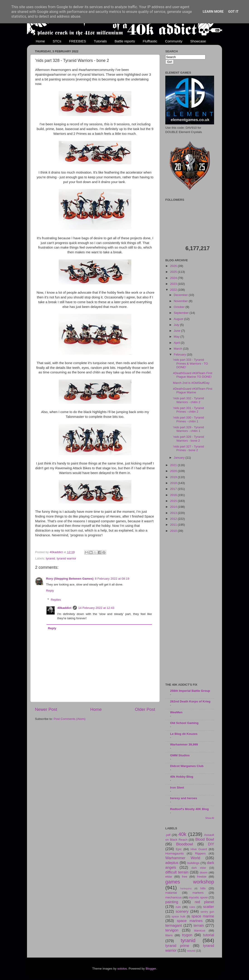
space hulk (179, 917)
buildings (193, 863)
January (180, 458)
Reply (50, 591)
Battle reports (125, 41)
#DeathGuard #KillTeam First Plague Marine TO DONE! (193, 375)
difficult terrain (177, 872)
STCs (57, 41)
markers (198, 893)
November (181, 301)
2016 (174, 495)
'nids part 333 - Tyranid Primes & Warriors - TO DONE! (190, 363)
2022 (174, 290)
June (177, 331)
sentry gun (207, 912)
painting (172, 902)
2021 (174, 465)
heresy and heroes (184, 798)
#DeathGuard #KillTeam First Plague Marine (193, 391)
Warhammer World (183, 858)
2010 (174, 531)
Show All (210, 818)
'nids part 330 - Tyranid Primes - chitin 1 (189, 419)
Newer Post (46, 709)
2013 (174, 513)
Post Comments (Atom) (70, 719)
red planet (204, 902)
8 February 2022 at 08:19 (112, 579)
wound (191, 951)
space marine (203, 916)
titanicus (200, 930)
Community (174, 41)
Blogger (151, 969)
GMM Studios (180, 755)
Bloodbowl (184, 844)
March (178, 349)
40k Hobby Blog (182, 777)
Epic (179, 849)
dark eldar (199, 868)
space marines (190, 921)
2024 (174, 278)
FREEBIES (78, 41)
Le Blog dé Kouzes (184, 734)
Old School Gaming (184, 723)
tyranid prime (177, 946)
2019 (174, 477)
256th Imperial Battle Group (190, 691)
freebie (202, 877)
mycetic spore (198, 897)
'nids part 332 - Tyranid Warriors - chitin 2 (189, 400)
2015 (174, 501)
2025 (174, 272)
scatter (209, 907)
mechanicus (173, 897)
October (180, 307)
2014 (174, 507)
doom (204, 872)
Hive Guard (199, 849)
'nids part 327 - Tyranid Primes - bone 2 (189, 448)
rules (192, 907)
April (177, 343)
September (182, 313)
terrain (199, 925)
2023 (174, 284)
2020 (174, 471)
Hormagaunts (175, 853)
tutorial (209, 935)
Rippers (200, 853)
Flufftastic (150, 41)
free (184, 877)
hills (203, 888)
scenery (182, 911)
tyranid (50, 558)
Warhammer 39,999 (184, 744)
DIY (211, 844)
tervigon (172, 930)
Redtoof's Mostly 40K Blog (189, 809)
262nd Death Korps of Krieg (190, 701)
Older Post (145, 709)
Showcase (198, 41)
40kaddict (64, 608)
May (177, 337)
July (177, 325)
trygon (187, 935)
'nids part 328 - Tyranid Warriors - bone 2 (189, 439)
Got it (233, 12)
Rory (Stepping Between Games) (70, 579)
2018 (174, 483)
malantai (171, 893)
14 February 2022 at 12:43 (96, 608)
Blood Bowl (205, 839)
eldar (169, 877)
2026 (174, 266)
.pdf (168, 835)
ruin (178, 907)
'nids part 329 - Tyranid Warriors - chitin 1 (189, 429)
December (181, 295)
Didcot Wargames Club (187, 766)
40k (182, 834)
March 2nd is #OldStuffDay (191, 383)
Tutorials (100, 41)
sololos (122, 969)
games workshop (190, 882)
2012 (174, 519)
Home (40, 41)
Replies (56, 600)
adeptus (172, 863)
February (180, 354)
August (179, 319)
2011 (174, 525)
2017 (174, 489)
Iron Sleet (177, 788)
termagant (174, 925)
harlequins (186, 888)
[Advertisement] (190, 608)
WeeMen (176, 712)
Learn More (213, 12)
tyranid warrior (66, 558)
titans (169, 935)
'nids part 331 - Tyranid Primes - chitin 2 (189, 410)
